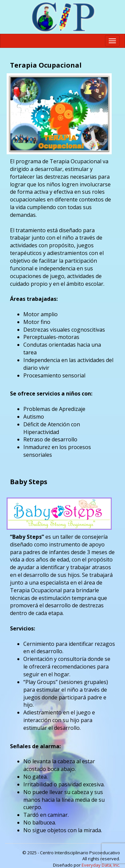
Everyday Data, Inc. (101, 865)
